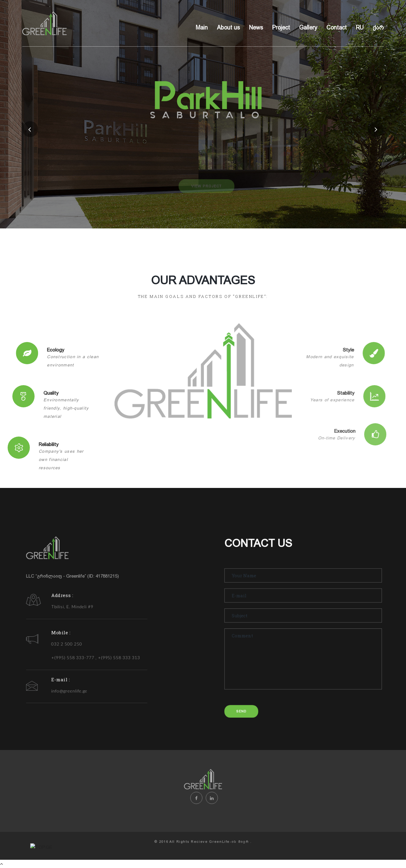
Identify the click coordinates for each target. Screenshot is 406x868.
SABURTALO (208, 123)
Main (202, 28)
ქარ (378, 28)
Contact (337, 28)
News (256, 28)
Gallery (308, 28)
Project (281, 28)
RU (360, 28)
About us (228, 28)
